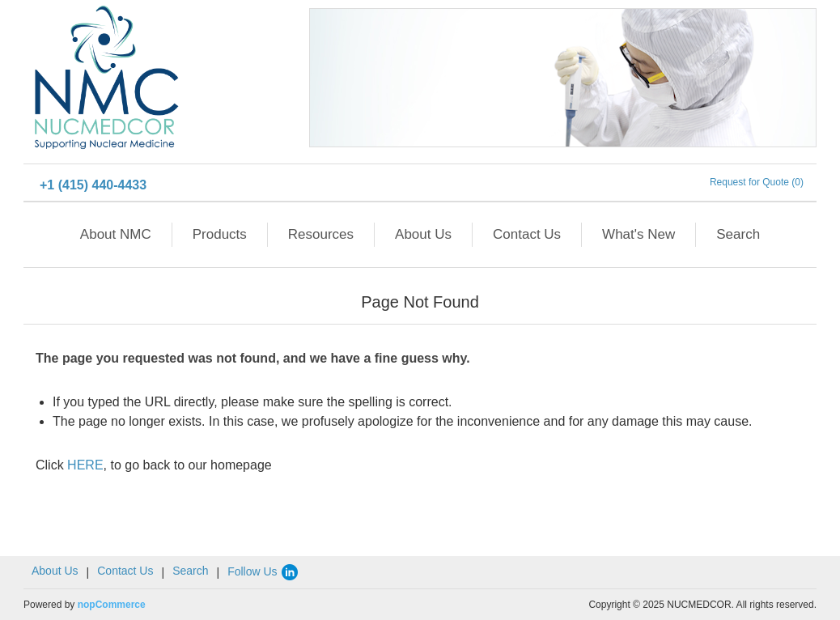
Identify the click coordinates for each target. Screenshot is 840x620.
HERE (85, 465)
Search (738, 234)
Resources (321, 234)
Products (220, 234)
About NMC (116, 234)
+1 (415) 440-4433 (93, 185)
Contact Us (527, 234)
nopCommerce (112, 605)
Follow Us (263, 571)
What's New (638, 234)
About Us (423, 234)
